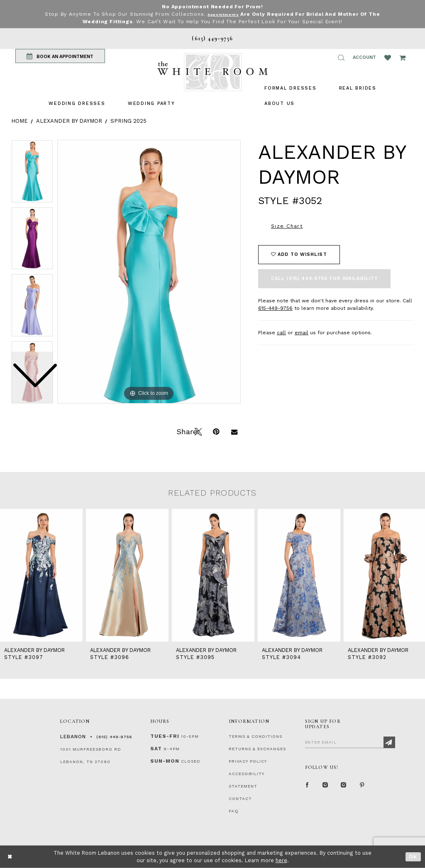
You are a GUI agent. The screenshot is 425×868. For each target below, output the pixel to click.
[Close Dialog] (10, 857)
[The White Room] (212, 72)
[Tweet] (198, 431)
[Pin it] (216, 431)
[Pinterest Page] (362, 787)
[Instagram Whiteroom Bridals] (344, 787)
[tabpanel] (149, 272)
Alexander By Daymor (69, 121)
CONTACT (240, 799)
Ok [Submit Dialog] (413, 857)
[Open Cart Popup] (402, 58)
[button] (341, 58)
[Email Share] (234, 431)
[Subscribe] (389, 742)
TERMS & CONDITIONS (255, 736)
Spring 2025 (128, 121)
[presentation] (41, 575)
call (281, 333)
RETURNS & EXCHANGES (257, 749)
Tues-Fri (165, 736)
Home (20, 121)
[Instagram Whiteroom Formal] (326, 787)
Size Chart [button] (287, 226)
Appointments (223, 14)
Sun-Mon (165, 761)
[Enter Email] (350, 742)
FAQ (234, 811)
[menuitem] (77, 103)
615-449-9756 (275, 308)
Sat (156, 749)
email (302, 333)
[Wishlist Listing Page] (388, 58)
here (281, 860)
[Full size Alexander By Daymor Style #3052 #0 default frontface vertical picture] (149, 272)
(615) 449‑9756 (114, 737)
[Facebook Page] (308, 787)
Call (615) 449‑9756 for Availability (324, 278)
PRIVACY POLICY (248, 761)
